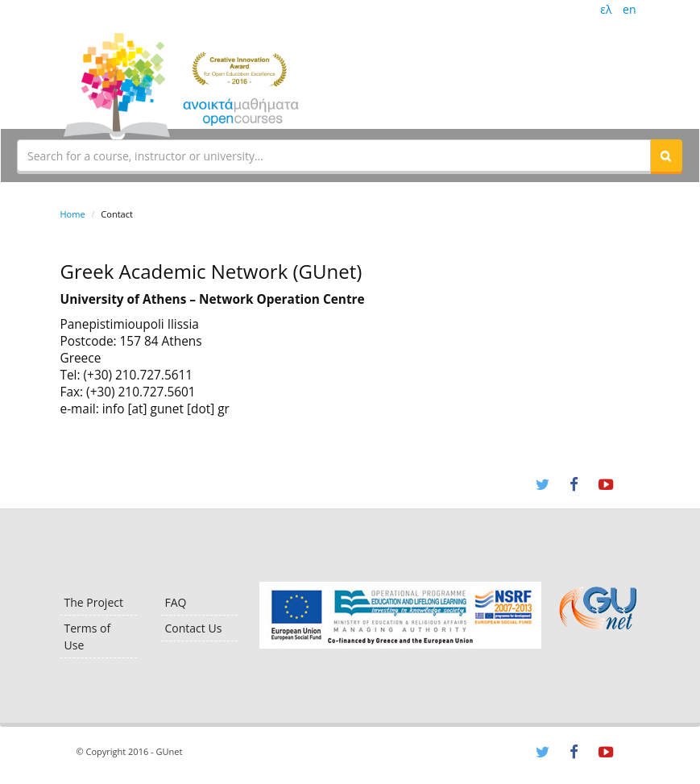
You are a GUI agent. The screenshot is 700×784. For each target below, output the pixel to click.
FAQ (176, 602)
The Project (94, 602)
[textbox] (334, 156)
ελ (606, 9)
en (629, 9)
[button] (666, 156)
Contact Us (194, 628)
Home (73, 214)
